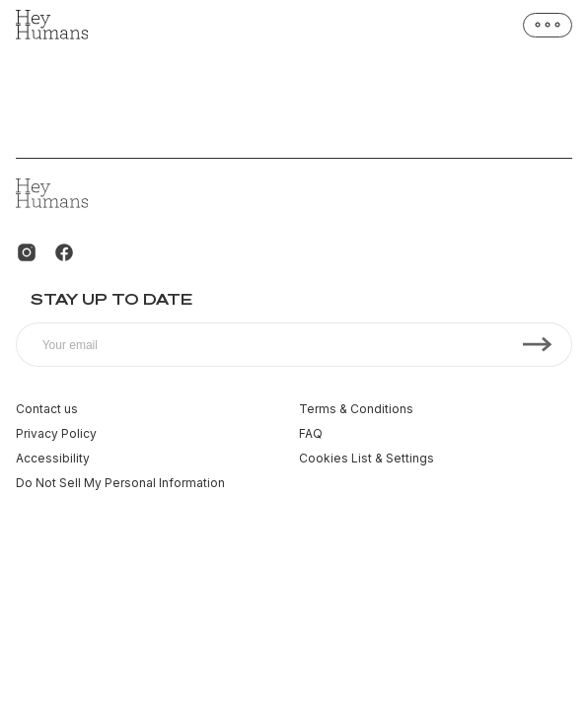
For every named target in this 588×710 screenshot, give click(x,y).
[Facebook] (64, 252)
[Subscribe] (538, 345)
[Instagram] (27, 252)
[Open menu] (548, 25)
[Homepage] (52, 25)
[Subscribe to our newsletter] (294, 345)
